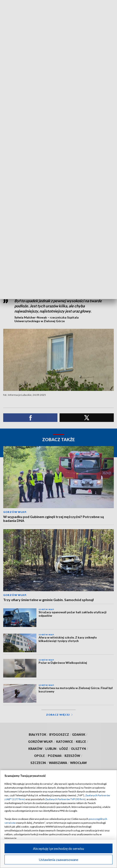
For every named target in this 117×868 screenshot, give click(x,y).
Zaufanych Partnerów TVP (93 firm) (65, 799)
